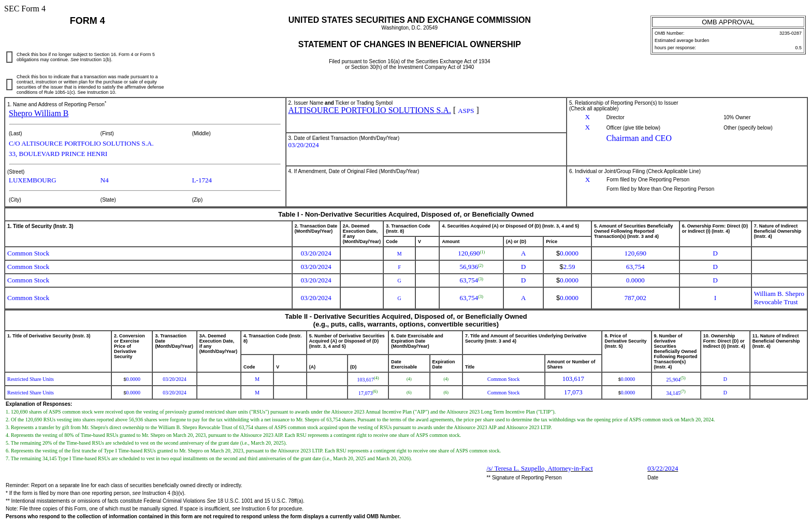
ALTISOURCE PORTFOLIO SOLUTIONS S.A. (370, 110)
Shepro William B (39, 113)
